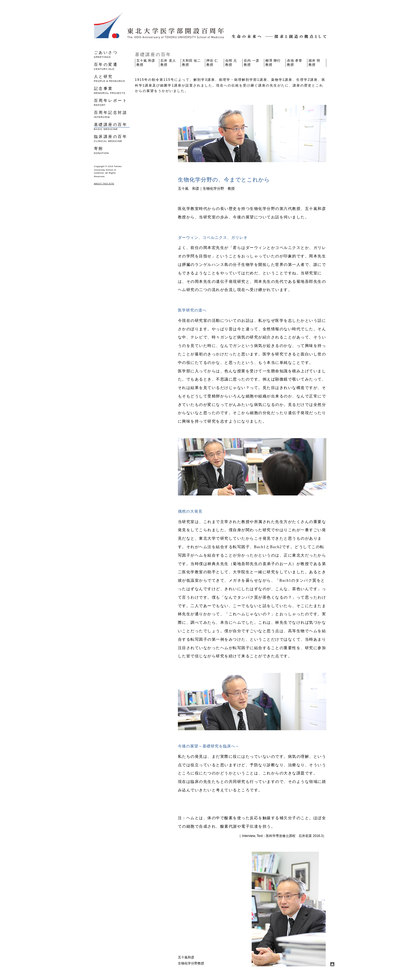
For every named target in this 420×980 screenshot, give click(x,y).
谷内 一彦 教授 (251, 63)
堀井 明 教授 (314, 63)
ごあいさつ (112, 54)
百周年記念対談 (112, 114)
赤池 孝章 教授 (295, 63)
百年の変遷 (112, 66)
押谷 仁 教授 (212, 63)
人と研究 (112, 78)
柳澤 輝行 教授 (273, 63)
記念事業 (112, 90)
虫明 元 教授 (231, 63)
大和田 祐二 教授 (191, 63)
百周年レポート (112, 102)
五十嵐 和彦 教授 (146, 63)
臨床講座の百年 (112, 138)
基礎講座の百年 (112, 126)
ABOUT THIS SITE (104, 184)
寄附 (112, 150)
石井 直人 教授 (168, 63)
